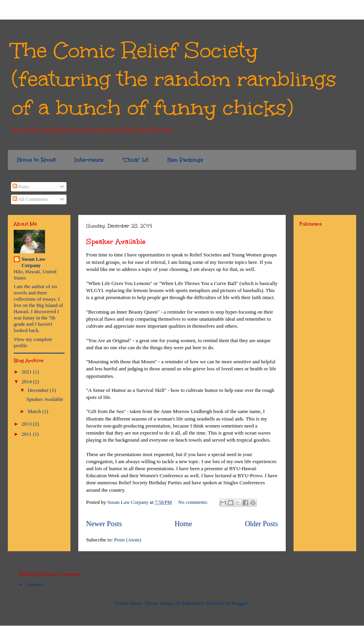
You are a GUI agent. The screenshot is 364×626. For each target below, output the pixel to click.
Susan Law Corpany (33, 262)
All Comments (30, 199)
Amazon (34, 584)
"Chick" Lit (135, 160)
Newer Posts (104, 524)
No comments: (194, 502)
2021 (27, 372)
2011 (27, 434)
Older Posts (261, 524)
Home (183, 524)
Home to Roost (37, 160)
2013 (27, 424)
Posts (21, 187)
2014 (27, 382)
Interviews (89, 160)
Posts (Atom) (128, 540)
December (39, 390)
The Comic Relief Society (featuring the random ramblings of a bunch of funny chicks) (174, 79)
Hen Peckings (185, 160)
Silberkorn (193, 603)
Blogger (239, 603)
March (35, 411)
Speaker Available (116, 242)
